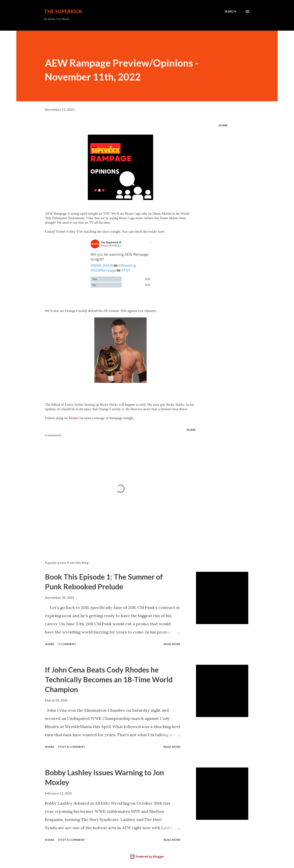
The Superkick (63, 11)
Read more (172, 644)
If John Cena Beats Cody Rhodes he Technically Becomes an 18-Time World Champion (109, 679)
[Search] (230, 11)
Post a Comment (72, 747)
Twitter (73, 418)
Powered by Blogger (147, 856)
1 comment (67, 644)
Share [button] (223, 125)
